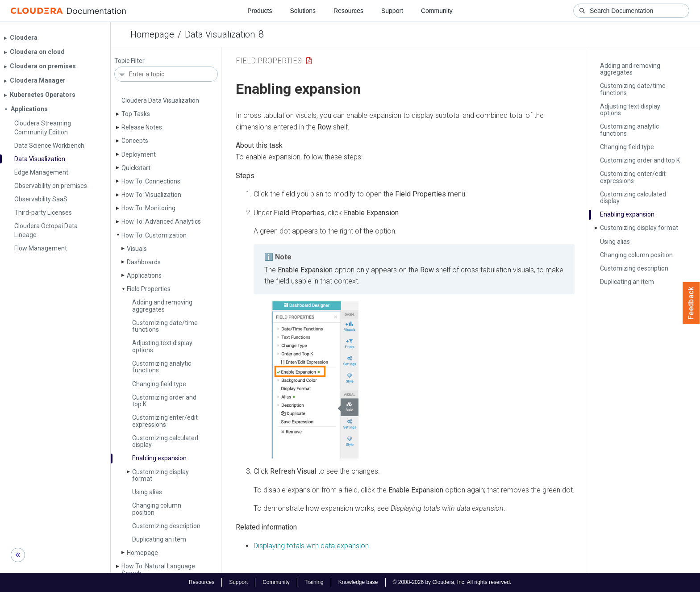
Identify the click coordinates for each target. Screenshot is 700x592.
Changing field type (159, 384)
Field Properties (149, 289)
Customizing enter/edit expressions (165, 421)
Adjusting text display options (162, 346)
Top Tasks (136, 114)
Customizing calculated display (165, 441)
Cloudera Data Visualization (160, 100)
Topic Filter (129, 61)
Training (314, 582)
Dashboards (144, 262)
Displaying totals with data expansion (311, 546)
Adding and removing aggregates (162, 306)
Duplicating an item (159, 539)
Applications (144, 275)
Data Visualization (220, 34)
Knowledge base (358, 582)
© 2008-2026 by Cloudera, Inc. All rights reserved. (452, 582)
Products (260, 11)
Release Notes (142, 127)
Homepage (152, 34)
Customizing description (166, 526)
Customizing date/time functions (165, 326)
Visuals (137, 249)
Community (437, 11)
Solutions (303, 11)
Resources (348, 11)
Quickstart (136, 168)
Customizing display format (160, 475)
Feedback (691, 303)
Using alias (147, 492)
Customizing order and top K (164, 401)
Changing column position (157, 509)
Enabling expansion (159, 458)
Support (392, 11)
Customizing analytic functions (162, 367)
